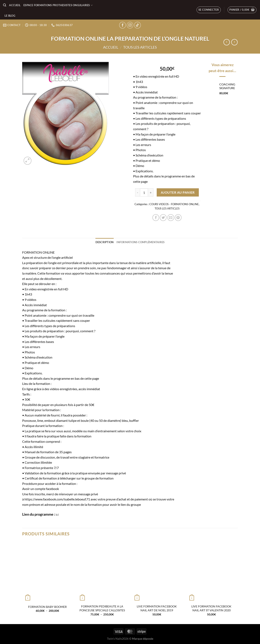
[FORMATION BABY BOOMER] (48, 572)
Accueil (15, 5)
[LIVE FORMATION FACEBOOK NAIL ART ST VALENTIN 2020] (212, 572)
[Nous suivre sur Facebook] (123, 25)
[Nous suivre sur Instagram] (130, 25)
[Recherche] (5, 5)
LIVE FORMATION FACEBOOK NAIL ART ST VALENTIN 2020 (211, 608)
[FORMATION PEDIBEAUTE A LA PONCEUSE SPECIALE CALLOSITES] (102, 572)
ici (57, 515)
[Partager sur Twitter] (163, 218)
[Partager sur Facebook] (156, 218)
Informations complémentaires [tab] (140, 242)
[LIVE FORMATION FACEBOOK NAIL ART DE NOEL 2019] (157, 572)
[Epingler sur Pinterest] (178, 218)
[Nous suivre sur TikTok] (137, 25)
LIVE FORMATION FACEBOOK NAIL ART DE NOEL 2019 (157, 608)
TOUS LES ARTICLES (140, 47)
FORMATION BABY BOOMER (47, 607)
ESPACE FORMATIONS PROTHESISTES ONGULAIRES (58, 5)
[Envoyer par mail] (171, 218)
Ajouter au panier (178, 192)
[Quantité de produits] (144, 192)
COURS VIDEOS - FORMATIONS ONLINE (174, 204)
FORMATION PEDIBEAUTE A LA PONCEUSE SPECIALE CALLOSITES (102, 608)
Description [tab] (105, 242)
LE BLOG (10, 16)
